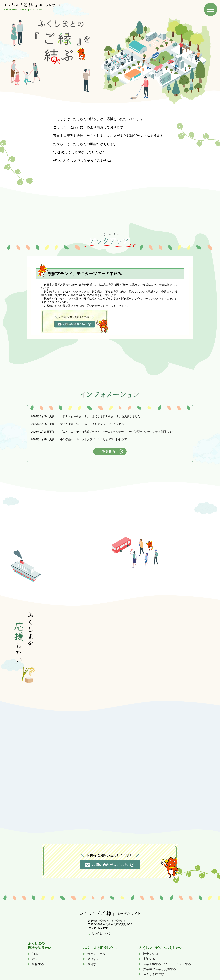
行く (35, 957)
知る (35, 952)
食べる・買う (96, 952)
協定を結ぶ (151, 952)
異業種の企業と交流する (160, 967)
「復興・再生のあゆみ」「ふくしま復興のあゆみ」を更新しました (100, 415)
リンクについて (101, 932)
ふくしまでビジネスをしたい (161, 946)
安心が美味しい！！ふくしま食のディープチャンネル (92, 422)
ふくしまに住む (154, 972)
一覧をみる (107, 450)
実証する (149, 957)
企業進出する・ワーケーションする (167, 962)
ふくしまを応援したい (100, 946)
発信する (93, 957)
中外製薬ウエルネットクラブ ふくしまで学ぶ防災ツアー (95, 438)
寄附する (93, 962)
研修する (38, 962)
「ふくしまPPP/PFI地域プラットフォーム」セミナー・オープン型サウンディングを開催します (117, 430)
